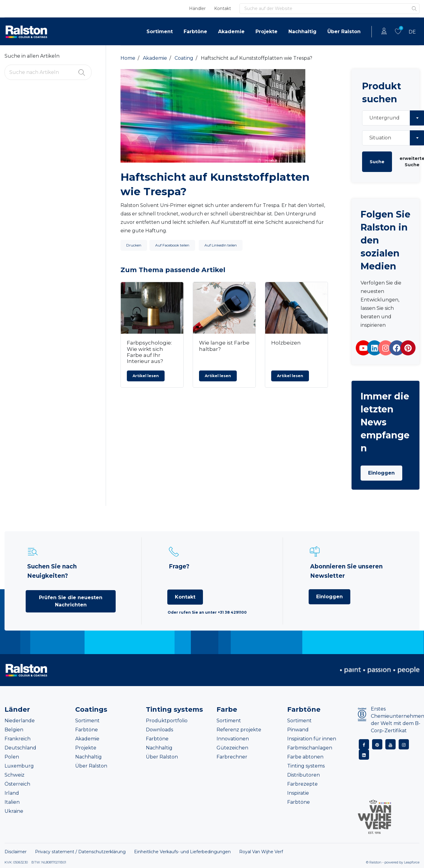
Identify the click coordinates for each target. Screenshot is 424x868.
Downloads (159, 730)
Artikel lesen (146, 376)
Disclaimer (16, 852)
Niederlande (20, 721)
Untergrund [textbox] (384, 118)
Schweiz (14, 775)
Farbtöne (195, 32)
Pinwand (298, 730)
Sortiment (160, 32)
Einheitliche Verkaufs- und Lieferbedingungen (182, 852)
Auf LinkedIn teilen (221, 245)
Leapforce (412, 862)
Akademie (231, 32)
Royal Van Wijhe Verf (261, 852)
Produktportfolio (167, 721)
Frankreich (18, 739)
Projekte (267, 32)
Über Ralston (344, 32)
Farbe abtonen (305, 757)
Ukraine (14, 811)
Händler (197, 8)
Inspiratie (298, 793)
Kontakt (223, 8)
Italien (12, 802)
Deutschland (20, 748)
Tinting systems (306, 766)
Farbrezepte (302, 784)
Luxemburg (19, 766)
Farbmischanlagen (310, 748)
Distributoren (304, 775)
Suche (377, 162)
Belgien (14, 730)
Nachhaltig (302, 32)
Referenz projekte (239, 730)
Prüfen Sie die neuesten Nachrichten (71, 601)
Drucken (134, 245)
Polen (12, 757)
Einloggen (381, 473)
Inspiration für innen (312, 739)
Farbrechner (232, 757)
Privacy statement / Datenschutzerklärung (80, 852)
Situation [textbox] (380, 138)
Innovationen (233, 739)
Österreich (17, 784)
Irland (12, 793)
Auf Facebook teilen (172, 245)
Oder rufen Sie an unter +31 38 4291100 (207, 612)
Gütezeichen (232, 748)
